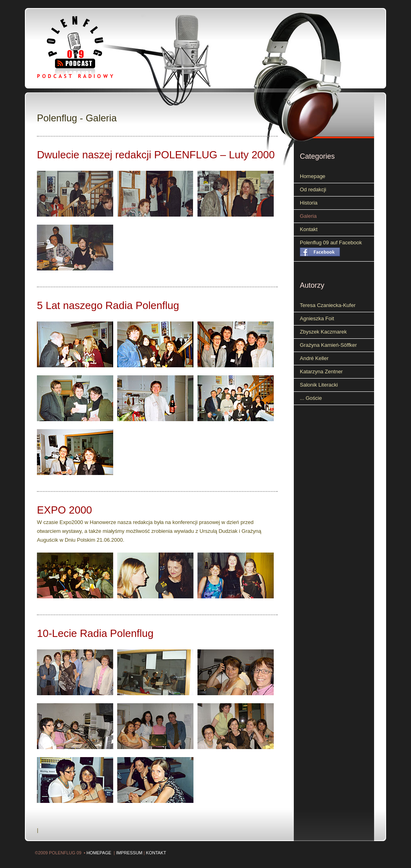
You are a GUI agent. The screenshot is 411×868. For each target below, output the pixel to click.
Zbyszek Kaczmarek (323, 332)
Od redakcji (313, 189)
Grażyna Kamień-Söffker (328, 345)
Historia (309, 203)
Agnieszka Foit (317, 318)
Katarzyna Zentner (321, 372)
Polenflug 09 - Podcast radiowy (87, 47)
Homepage (313, 176)
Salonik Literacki (319, 385)
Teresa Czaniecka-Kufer (328, 305)
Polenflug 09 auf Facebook (331, 243)
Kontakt (309, 229)
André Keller (314, 358)
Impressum (129, 853)
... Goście (311, 398)
